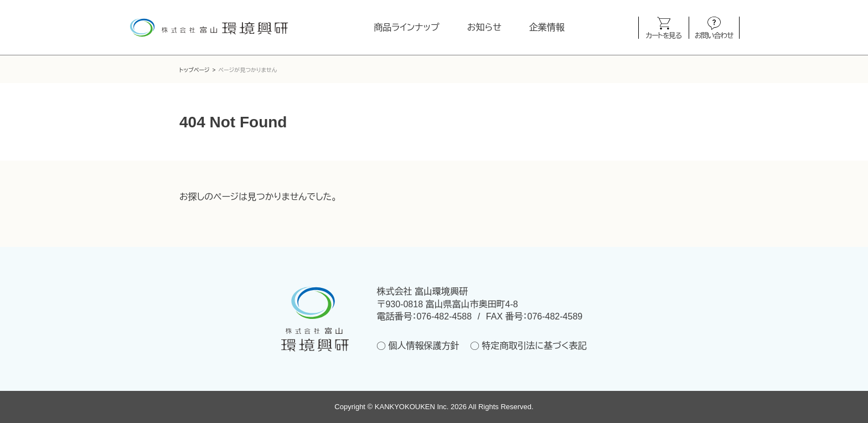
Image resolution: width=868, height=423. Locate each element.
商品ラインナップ (406, 27)
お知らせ (484, 27)
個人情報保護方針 (423, 346)
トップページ (195, 70)
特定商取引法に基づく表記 (534, 346)
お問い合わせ (714, 35)
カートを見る (663, 35)
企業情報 (547, 27)
